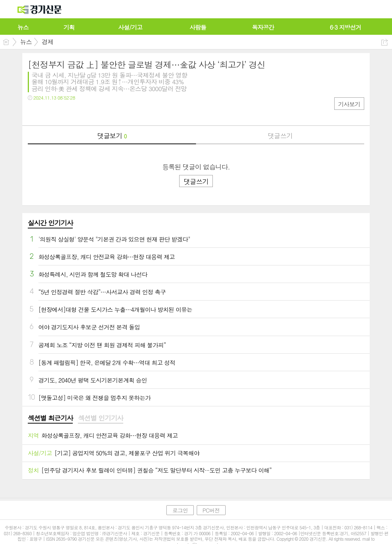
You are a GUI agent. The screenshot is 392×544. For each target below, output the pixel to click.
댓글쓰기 (280, 136)
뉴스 (26, 42)
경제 (48, 42)
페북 (34, 113)
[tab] (50, 418)
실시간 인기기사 (50, 223)
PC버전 (211, 510)
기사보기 (349, 104)
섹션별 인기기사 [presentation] (100, 418)
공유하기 (385, 42)
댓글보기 (112, 136)
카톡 (63, 113)
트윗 (49, 113)
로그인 (180, 510)
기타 (78, 113)
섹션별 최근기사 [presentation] (50, 418)
